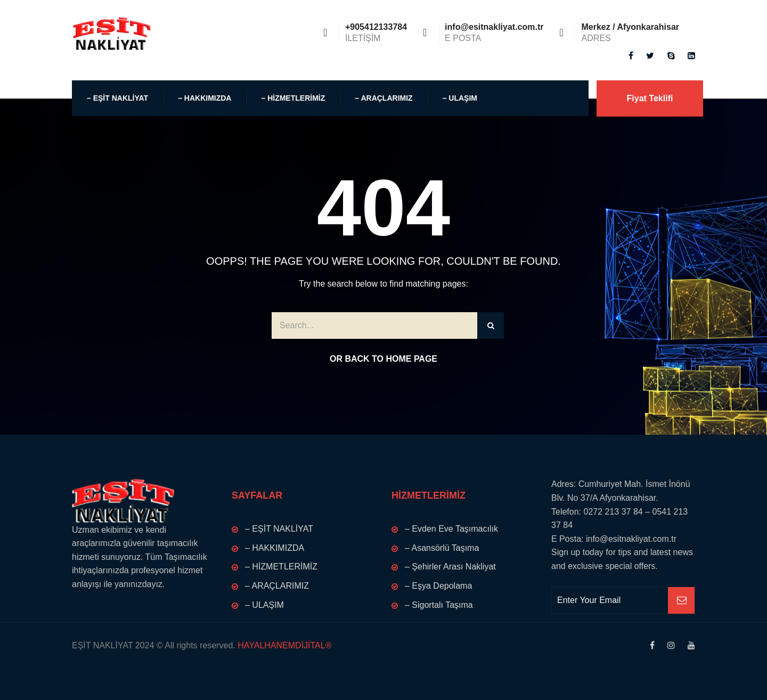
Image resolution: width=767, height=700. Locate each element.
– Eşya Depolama (438, 586)
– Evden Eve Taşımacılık (451, 529)
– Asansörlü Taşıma (442, 548)
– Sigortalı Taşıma (439, 605)
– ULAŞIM (460, 98)
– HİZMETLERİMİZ (293, 98)
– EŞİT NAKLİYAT (117, 98)
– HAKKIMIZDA (205, 98)
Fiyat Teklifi (650, 98)
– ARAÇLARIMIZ (383, 98)
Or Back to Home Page (383, 359)
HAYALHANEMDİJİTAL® (284, 645)
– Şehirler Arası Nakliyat (450, 567)
